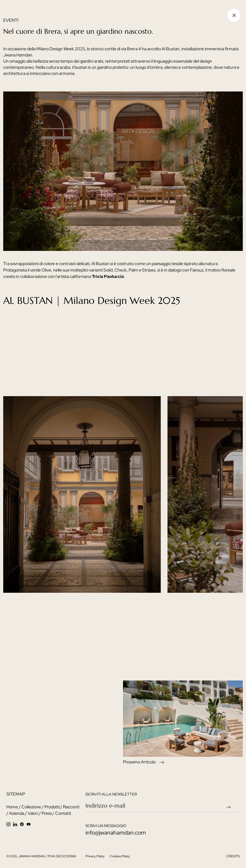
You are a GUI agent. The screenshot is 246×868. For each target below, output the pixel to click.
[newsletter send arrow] (230, 806)
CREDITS (233, 856)
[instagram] (10, 824)
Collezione (31, 807)
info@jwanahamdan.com (116, 833)
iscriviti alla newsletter (111, 794)
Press (47, 813)
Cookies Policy (120, 856)
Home (12, 807)
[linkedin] (16, 824)
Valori (33, 813)
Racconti (71, 807)
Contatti (63, 813)
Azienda (17, 813)
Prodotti (52, 807)
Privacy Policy (95, 856)
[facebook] (23, 824)
